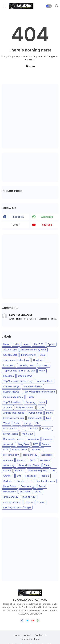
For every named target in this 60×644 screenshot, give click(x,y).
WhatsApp (33, 439)
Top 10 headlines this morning (39, 392)
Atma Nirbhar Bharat (29, 465)
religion (29, 502)
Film (38, 423)
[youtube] (33, 620)
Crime (41, 407)
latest (43, 355)
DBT (36, 444)
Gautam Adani (20, 449)
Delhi (17, 423)
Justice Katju (10, 350)
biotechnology (11, 455)
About (27, 635)
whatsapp (47, 217)
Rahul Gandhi (35, 418)
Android (21, 460)
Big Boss (20, 471)
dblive (38, 492)
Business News (11, 392)
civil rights (25, 492)
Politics (31, 397)
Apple (33, 460)
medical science (12, 502)
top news (44, 365)
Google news (25, 376)
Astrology (45, 460)
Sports (51, 344)
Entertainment (28, 355)
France (46, 444)
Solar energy (28, 486)
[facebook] (22, 620)
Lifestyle (47, 428)
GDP (6, 449)
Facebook (31, 476)
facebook (18, 217)
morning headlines (13, 397)
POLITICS (39, 344)
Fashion (45, 476)
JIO (31, 481)
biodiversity (10, 492)
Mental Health (11, 434)
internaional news (33, 386)
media (49, 413)
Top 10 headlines (12, 402)
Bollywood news (25, 407)
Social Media (10, 355)
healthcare (47, 455)
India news (9, 365)
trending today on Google (17, 507)
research (8, 460)
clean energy (30, 455)
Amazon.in (9, 444)
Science (8, 407)
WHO (42, 371)
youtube (47, 225)
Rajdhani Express (46, 481)
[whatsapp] (38, 620)
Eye (19, 476)
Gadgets (8, 481)
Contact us (41, 635)
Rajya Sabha (10, 486)
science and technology (16, 360)
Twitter (15, 225)
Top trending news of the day (19, 371)
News (6, 344)
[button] (49, 6)
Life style (33, 428)
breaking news (27, 365)
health (26, 344)
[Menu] (4, 6)
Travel (42, 486)
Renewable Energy (13, 439)
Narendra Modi (45, 381)
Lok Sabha (37, 449)
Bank (47, 465)
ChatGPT (8, 476)
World (6, 423)
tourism (41, 502)
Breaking (30, 402)
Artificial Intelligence (14, 413)
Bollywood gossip (38, 471)
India (16, 344)
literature (38, 360)
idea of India (29, 497)
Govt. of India (10, 428)
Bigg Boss (24, 444)
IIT (23, 428)
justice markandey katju (33, 350)
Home (30, 66)
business (48, 439)
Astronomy (9, 465)
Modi (42, 402)
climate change (11, 386)
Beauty (7, 471)
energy (27, 423)
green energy (11, 497)
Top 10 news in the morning (18, 381)
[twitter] (27, 620)
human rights (35, 413)
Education (9, 376)
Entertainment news (14, 418)
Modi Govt (28, 434)
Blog (49, 418)
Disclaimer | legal (30, 639)
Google (21, 481)
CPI (53, 471)
